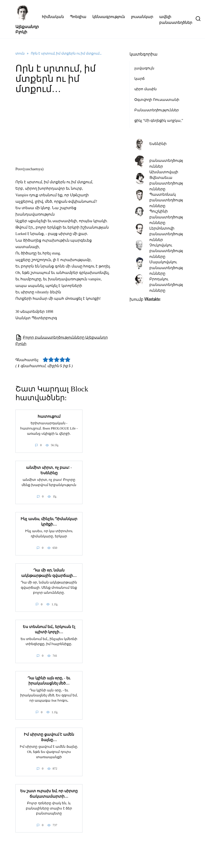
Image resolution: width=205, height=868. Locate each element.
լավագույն (144, 68)
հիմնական (53, 16)
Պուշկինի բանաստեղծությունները (166, 217)
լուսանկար (142, 16)
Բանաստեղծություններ (157, 110)
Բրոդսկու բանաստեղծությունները (166, 285)
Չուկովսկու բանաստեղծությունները (166, 251)
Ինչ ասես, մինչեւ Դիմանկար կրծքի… (49, 521)
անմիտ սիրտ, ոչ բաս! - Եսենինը (49, 470)
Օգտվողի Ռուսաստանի (157, 100)
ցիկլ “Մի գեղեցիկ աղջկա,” (159, 121)
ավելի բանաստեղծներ (176, 19)
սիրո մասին (145, 89)
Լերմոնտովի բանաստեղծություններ (166, 234)
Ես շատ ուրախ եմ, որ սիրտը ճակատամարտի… (49, 793)
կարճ (139, 79)
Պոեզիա (78, 16)
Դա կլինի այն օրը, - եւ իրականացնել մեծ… (49, 680)
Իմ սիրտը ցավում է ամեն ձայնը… (49, 737)
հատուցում (49, 416)
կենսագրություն (109, 16)
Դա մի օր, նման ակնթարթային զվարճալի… (49, 573)
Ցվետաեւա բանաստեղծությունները (166, 183)
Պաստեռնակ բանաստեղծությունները (166, 200)
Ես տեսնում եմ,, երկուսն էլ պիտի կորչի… (49, 629)
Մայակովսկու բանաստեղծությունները (166, 268)
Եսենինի (158, 144)
